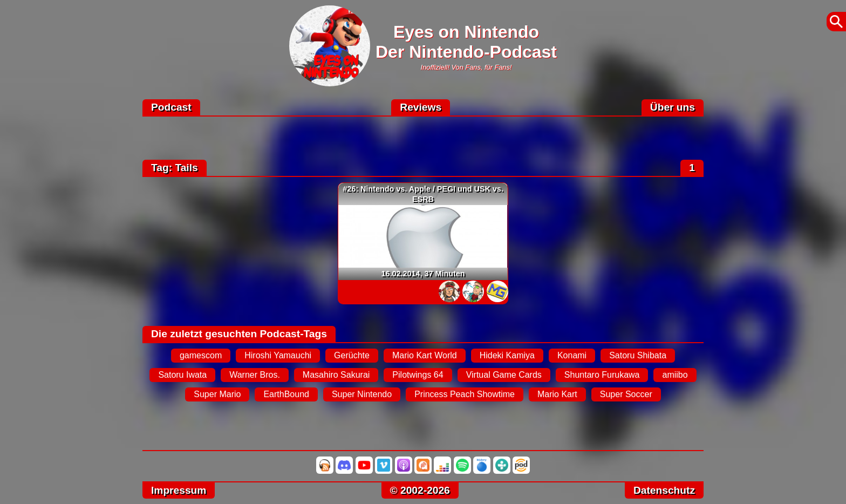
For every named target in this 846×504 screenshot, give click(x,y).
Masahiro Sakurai (336, 375)
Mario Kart (557, 394)
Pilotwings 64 (418, 375)
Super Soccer (626, 394)
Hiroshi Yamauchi (278, 355)
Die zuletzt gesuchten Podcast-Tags (239, 334)
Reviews (421, 107)
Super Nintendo (362, 394)
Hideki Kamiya (507, 355)
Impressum (179, 490)
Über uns (673, 107)
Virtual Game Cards (504, 375)
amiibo (675, 375)
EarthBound (286, 394)
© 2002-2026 (420, 490)
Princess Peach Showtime (465, 394)
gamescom (201, 355)
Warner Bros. (255, 375)
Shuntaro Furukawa (602, 375)
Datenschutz (664, 490)
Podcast (171, 107)
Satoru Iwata (182, 375)
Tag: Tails (175, 168)
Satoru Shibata (638, 355)
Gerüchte (352, 355)
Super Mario (217, 394)
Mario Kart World (425, 355)
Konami (572, 355)
